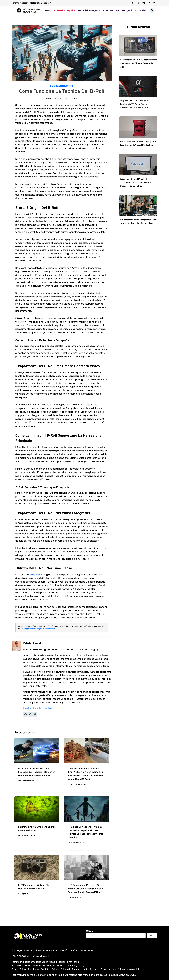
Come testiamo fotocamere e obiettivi (126, 969)
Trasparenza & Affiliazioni (88, 969)
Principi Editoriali (63, 969)
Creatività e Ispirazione (62, 86)
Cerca (90, 931)
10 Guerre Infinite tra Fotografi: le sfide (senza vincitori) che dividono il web (138, 227)
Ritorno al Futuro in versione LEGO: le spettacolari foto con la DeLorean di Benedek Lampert (37, 772)
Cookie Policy (19, 969)
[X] (138, 3)
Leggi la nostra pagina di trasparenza (39, 629)
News (48, 10)
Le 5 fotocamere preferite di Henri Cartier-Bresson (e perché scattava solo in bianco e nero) (85, 889)
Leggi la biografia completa (38, 708)
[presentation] (37, 751)
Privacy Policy (77, 965)
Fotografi (127, 10)
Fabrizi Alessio (54, 98)
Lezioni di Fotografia (89, 10)
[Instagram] (144, 3)
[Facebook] (133, 3)
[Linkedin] (154, 3)
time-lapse (36, 575)
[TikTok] (149, 3)
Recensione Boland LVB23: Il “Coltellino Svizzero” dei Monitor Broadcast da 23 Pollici (137, 186)
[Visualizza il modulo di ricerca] (152, 10)
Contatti (46, 969)
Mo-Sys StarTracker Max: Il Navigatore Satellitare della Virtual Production (134, 145)
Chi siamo (34, 969)
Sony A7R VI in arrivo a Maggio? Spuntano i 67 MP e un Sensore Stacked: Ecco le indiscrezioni (137, 104)
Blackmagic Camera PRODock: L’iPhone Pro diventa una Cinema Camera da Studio (137, 64)
